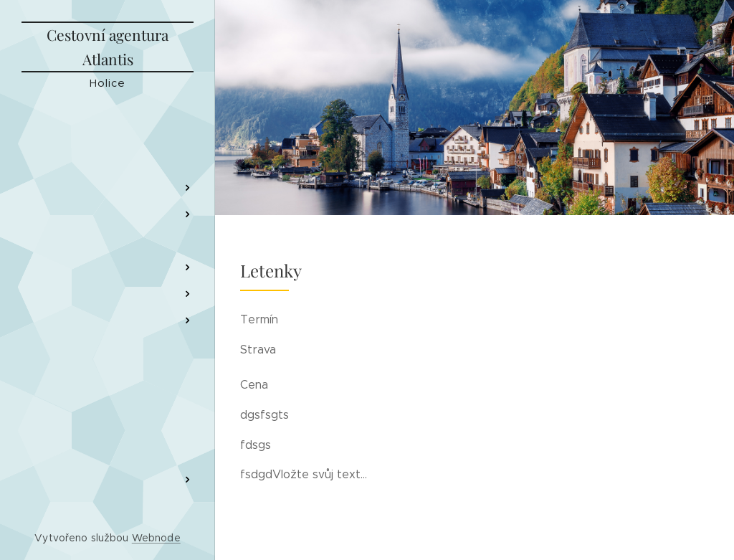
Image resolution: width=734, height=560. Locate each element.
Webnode (156, 538)
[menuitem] (108, 145)
